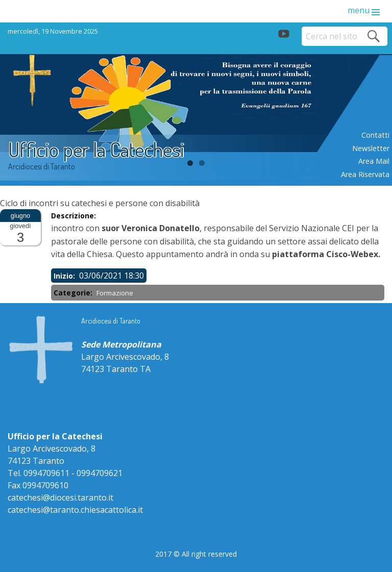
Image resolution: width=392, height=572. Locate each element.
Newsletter (371, 148)
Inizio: (65, 276)
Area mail (374, 161)
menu (359, 10)
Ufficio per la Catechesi (96, 149)
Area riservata (365, 174)
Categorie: (74, 293)
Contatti (375, 135)
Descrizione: (75, 216)
